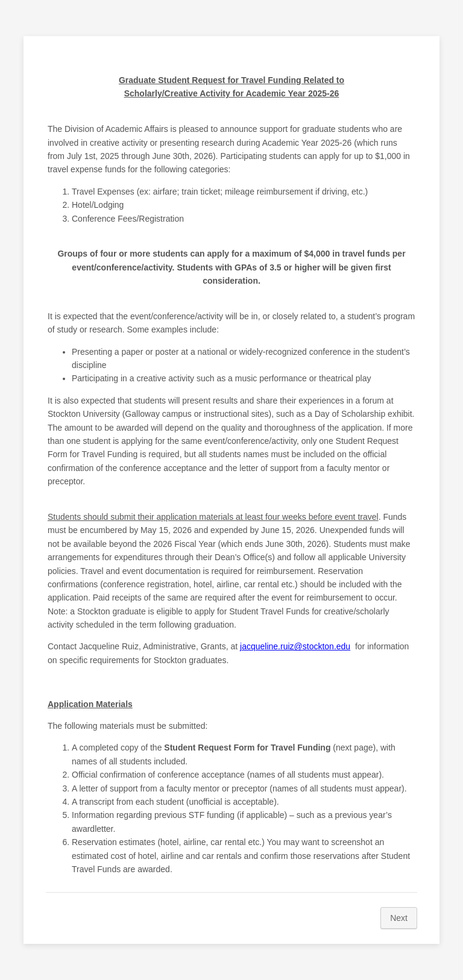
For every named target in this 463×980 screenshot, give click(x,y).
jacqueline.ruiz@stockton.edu (295, 646)
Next (399, 918)
